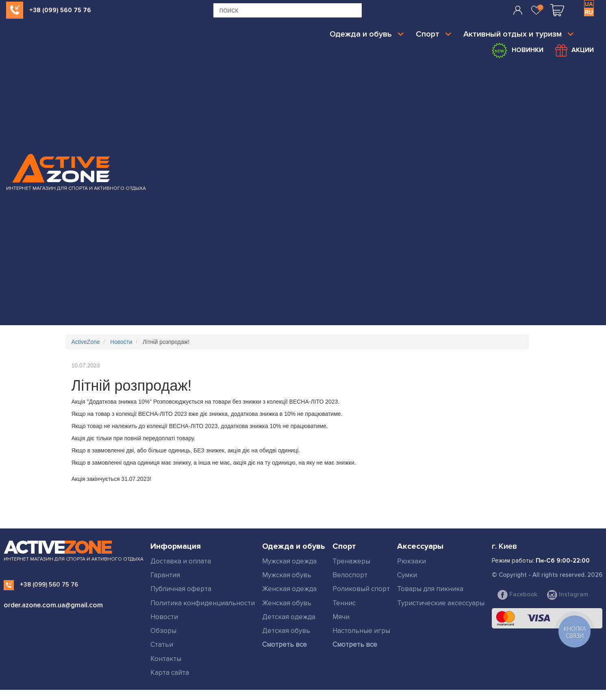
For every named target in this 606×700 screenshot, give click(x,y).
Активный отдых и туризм (518, 34)
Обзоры (163, 631)
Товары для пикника (430, 589)
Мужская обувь (287, 575)
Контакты (166, 659)
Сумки (407, 575)
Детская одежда (289, 617)
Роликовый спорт (361, 589)
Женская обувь (287, 603)
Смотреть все (285, 645)
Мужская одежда (289, 561)
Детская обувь (286, 631)
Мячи (341, 617)
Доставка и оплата (181, 561)
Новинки (517, 50)
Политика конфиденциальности (203, 603)
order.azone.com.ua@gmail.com (53, 605)
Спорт (433, 34)
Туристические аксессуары (441, 603)
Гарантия (165, 575)
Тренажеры (351, 561)
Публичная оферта (181, 589)
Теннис (344, 603)
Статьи (162, 645)
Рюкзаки (412, 561)
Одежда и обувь (367, 34)
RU (589, 12)
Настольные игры (361, 631)
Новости (164, 617)
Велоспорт (350, 575)
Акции (575, 50)
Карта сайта (170, 673)
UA (589, 4)
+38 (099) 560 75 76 (60, 10)
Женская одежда (289, 589)
